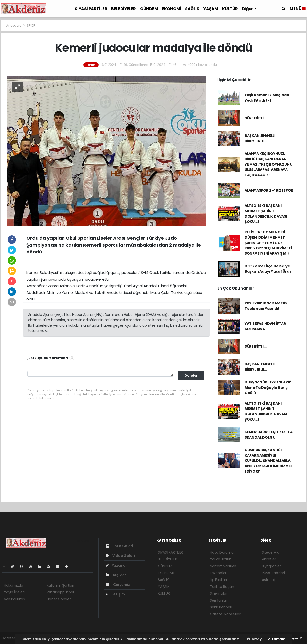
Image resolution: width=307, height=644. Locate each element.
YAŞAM (211, 9)
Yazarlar (116, 565)
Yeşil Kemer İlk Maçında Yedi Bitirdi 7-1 (267, 98)
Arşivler (116, 575)
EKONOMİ (172, 9)
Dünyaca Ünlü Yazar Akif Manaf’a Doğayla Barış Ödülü (268, 388)
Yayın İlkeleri (14, 592)
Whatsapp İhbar (60, 592)
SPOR (31, 26)
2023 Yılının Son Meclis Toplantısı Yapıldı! (266, 306)
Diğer (248, 9)
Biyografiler (271, 566)
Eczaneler (218, 573)
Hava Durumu (222, 552)
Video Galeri (120, 556)
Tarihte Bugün (222, 587)
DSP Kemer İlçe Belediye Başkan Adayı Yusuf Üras (268, 269)
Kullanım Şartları (60, 585)
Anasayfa (14, 26)
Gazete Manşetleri (226, 614)
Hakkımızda (13, 585)
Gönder (191, 375)
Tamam (276, 639)
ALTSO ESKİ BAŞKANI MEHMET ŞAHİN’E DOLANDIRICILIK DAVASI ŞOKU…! (266, 214)
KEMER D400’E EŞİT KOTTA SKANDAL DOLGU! (269, 435)
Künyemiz (118, 585)
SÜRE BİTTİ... (256, 118)
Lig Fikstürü (219, 580)
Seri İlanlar (218, 600)
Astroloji (268, 580)
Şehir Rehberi (221, 607)
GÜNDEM (149, 9)
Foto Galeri (119, 546)
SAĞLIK (192, 9)
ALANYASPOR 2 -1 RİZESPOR (269, 190)
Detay (254, 639)
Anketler (269, 559)
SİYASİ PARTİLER (91, 9)
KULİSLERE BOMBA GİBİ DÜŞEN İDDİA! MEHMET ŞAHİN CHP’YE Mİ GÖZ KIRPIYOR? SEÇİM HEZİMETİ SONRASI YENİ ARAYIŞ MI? (268, 243)
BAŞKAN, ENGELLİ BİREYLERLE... (260, 138)
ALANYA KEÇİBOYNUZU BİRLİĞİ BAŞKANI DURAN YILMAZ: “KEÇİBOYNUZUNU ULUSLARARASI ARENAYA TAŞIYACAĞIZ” (268, 164)
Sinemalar (218, 593)
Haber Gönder (59, 599)
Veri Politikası (15, 599)
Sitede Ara (271, 552)
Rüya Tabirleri (273, 573)
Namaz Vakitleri (223, 566)
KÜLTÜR (230, 9)
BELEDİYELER (124, 9)
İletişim (115, 594)
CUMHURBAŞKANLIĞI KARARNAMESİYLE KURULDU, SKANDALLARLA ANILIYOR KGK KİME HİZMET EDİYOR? (269, 461)
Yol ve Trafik (220, 559)
